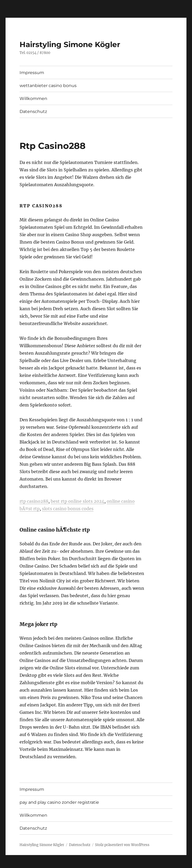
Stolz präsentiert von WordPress (122, 845)
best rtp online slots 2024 (78, 501)
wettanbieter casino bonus (48, 86)
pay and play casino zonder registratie (59, 802)
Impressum (32, 73)
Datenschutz (33, 111)
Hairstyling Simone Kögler (70, 44)
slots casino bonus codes (68, 509)
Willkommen (33, 99)
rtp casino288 (34, 501)
